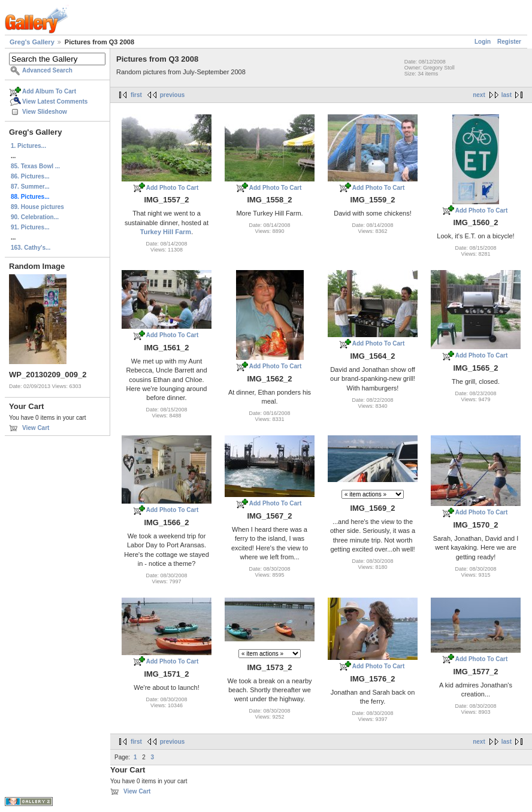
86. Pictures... (30, 176)
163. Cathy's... (31, 248)
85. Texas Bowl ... (35, 166)
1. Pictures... (28, 146)
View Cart (36, 428)
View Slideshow (45, 112)
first (136, 95)
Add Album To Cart (49, 91)
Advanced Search (47, 70)
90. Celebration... (35, 217)
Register (509, 42)
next (479, 95)
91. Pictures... (30, 227)
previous (173, 95)
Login (483, 42)
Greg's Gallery (32, 42)
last (507, 95)
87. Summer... (30, 187)
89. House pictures (37, 207)
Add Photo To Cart (173, 188)
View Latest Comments (55, 101)
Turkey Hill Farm (166, 232)
